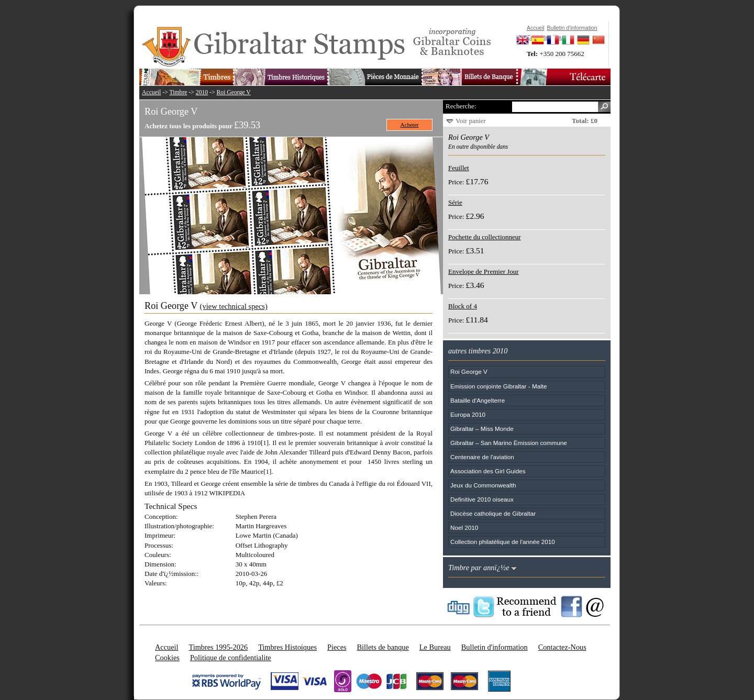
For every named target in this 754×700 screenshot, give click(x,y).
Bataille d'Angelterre (478, 400)
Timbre (178, 92)
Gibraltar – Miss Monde (482, 429)
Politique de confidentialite (231, 658)
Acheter (410, 125)
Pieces (337, 647)
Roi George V (234, 92)
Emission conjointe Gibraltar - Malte (498, 386)
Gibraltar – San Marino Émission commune (509, 443)
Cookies (167, 658)
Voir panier (471, 121)
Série (455, 202)
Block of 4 (463, 306)
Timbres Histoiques (287, 647)
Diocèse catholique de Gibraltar (493, 513)
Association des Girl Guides (488, 471)
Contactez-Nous (562, 647)
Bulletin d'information (495, 647)
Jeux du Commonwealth (483, 485)
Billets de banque (383, 647)
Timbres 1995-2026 (218, 647)
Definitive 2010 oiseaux (482, 499)
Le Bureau (435, 647)
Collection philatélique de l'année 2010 (503, 542)
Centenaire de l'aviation (482, 457)
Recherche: (461, 106)
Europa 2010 (468, 414)
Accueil (151, 92)
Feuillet (459, 168)
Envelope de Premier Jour (484, 271)
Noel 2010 (464, 527)
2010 (202, 92)
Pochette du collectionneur (485, 237)
